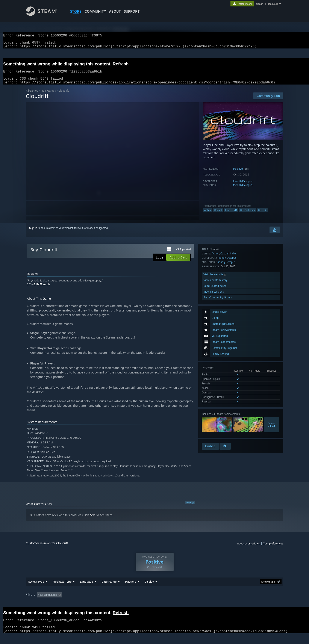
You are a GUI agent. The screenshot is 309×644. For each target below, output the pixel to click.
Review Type (36, 590)
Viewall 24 (272, 363)
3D (260, 215)
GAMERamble (42, 289)
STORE (76, 11)
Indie (228, 215)
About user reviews (248, 549)
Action (208, 215)
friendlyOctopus (243, 186)
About (115, 11)
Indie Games (48, 96)
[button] (178, 263)
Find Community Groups (218, 431)
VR (235, 215)
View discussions (214, 426)
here (93, 520)
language (273, 4)
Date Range (109, 590)
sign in (260, 4)
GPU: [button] (227, 603)
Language (86, 590)
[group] (154, 603)
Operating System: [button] (191, 603)
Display (149, 590)
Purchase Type (62, 590)
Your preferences (273, 549)
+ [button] (265, 215)
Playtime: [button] (124, 603)
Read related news (215, 420)
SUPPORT (132, 11)
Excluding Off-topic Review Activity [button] (91, 603)
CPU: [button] (213, 603)
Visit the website (215, 408)
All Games (32, 96)
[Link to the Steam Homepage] (45, 15)
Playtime (131, 590)
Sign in (33, 233)
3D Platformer (248, 215)
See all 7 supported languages (219, 341)
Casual (218, 215)
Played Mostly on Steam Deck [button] (155, 603)
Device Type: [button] (246, 603)
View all (190, 508)
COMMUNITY (95, 11)
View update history (215, 414)
